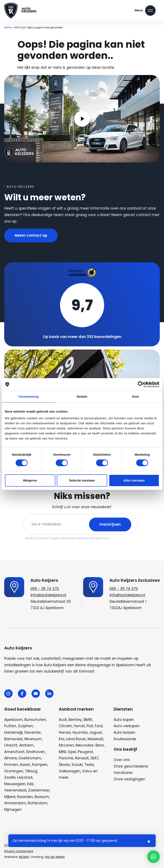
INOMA (24, 857)
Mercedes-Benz (90, 745)
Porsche (66, 758)
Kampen (40, 765)
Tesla (89, 765)
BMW (88, 720)
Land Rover (76, 739)
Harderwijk (13, 732)
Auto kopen (124, 720)
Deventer (33, 732)
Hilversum (33, 739)
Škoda (64, 765)
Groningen (14, 771)
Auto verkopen (127, 726)
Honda (65, 732)
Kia (62, 739)
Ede (30, 784)
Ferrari (79, 726)
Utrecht (11, 745)
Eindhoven (36, 752)
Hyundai (80, 732)
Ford (99, 726)
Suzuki (77, 765)
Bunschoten (35, 720)
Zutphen (25, 726)
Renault (82, 758)
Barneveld (13, 739)
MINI (62, 752)
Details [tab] (82, 396)
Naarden (25, 797)
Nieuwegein (15, 784)
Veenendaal (15, 790)
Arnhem (26, 745)
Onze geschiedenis (131, 766)
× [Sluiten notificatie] (149, 842)
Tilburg (31, 771)
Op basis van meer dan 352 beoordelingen (82, 337)
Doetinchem (30, 758)
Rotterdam (38, 803)
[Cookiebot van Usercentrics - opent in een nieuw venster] (141, 384)
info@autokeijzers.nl (48, 595)
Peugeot (85, 752)
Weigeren (30, 480)
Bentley (75, 720)
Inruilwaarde (125, 739)
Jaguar (96, 732)
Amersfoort (14, 752)
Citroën (65, 726)
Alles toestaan (134, 480)
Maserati (95, 739)
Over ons (122, 760)
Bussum (42, 797)
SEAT (95, 758)
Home (8, 27)
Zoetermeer (39, 790)
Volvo (87, 771)
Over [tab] (136, 396)
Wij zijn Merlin (55, 857)
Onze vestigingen (129, 779)
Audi (63, 720)
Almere (11, 758)
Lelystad (25, 777)
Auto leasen (124, 732)
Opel (72, 752)
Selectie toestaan (82, 480)
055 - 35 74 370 (45, 589)
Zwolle (10, 777)
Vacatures (123, 773)
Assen (25, 765)
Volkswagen (70, 771)
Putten (10, 726)
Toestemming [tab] (29, 396)
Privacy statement (19, 851)
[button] (154, 857)
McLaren (66, 745)
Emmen (11, 765)
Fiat (90, 726)
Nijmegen (13, 810)
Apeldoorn (13, 720)
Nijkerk (10, 797)
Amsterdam (15, 803)
